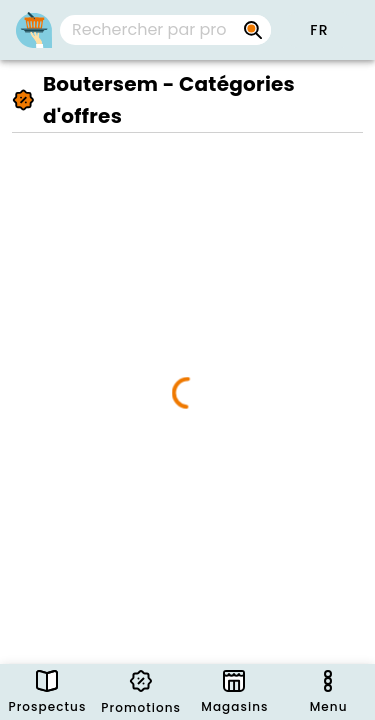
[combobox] (165, 30)
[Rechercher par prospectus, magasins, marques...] (253, 30)
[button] (319, 30)
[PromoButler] (34, 30)
